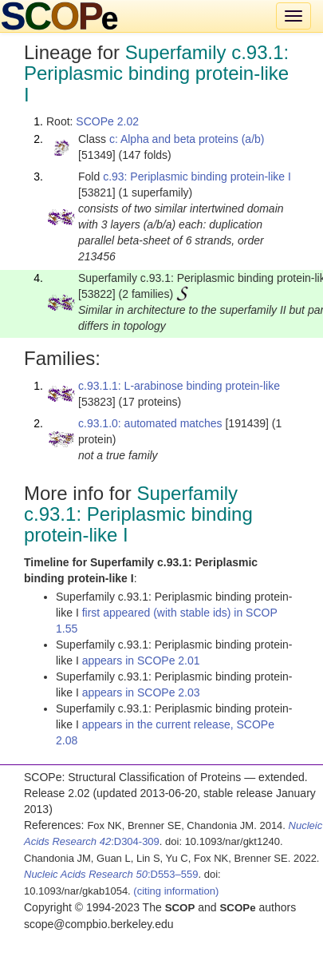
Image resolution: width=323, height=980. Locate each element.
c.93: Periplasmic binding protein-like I (197, 177)
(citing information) (176, 891)
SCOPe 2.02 (107, 121)
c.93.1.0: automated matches (150, 423)
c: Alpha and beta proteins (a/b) (187, 139)
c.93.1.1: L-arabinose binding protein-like (179, 386)
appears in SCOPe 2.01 (141, 661)
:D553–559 (111, 874)
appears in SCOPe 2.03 (141, 692)
